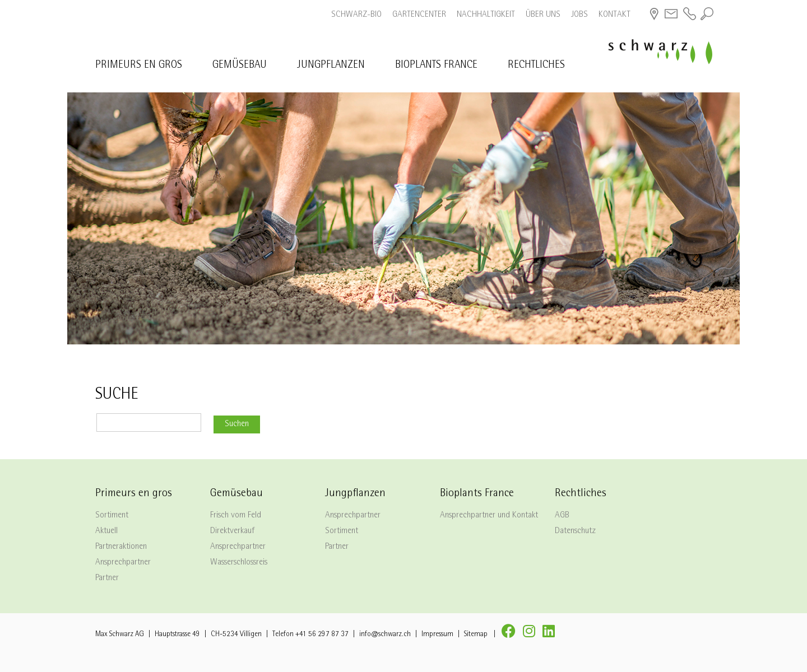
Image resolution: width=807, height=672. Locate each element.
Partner (107, 578)
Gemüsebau (240, 66)
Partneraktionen (121, 547)
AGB (562, 516)
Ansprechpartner (123, 563)
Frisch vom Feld (236, 516)
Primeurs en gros (139, 66)
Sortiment (112, 516)
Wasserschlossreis (239, 563)
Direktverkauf (232, 531)
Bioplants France (436, 66)
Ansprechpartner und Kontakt (489, 516)
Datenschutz (575, 531)
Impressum (437, 635)
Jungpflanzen (331, 66)
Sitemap (476, 635)
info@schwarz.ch (385, 635)
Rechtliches (536, 66)
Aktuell (106, 531)
